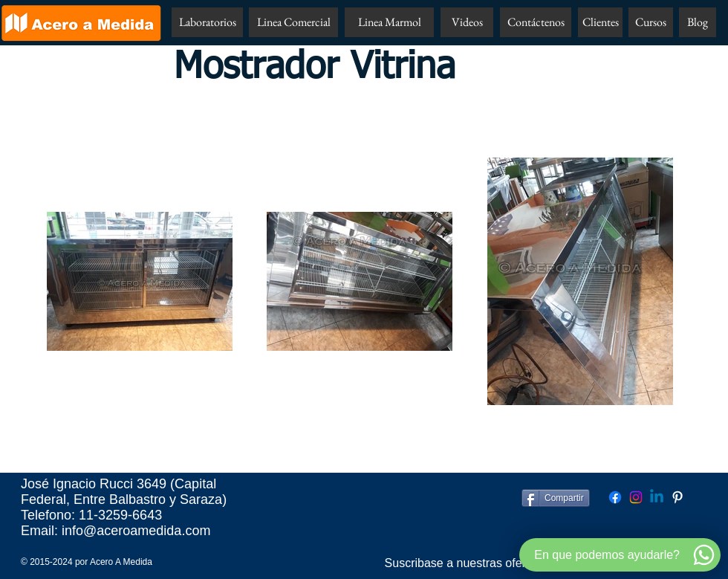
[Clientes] (600, 22)
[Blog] (698, 22)
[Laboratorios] (207, 22)
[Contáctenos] (536, 22)
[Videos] (467, 22)
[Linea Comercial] (293, 22)
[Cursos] (651, 22)
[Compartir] (556, 498)
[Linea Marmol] (389, 22)
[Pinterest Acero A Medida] (677, 497)
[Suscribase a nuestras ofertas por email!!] (493, 563)
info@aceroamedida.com (136, 531)
